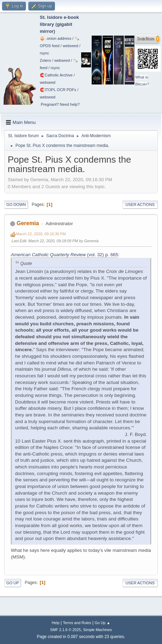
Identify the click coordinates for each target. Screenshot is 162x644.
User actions (140, 205)
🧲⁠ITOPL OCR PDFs (58, 90)
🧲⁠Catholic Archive (56, 75)
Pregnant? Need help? (60, 104)
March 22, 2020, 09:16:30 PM (41, 234)
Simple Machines (98, 630)
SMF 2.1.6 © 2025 (65, 630)
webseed (70, 46)
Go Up (13, 583)
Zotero (45, 60)
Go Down (16, 205)
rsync (45, 53)
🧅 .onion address (56, 38)
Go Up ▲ (102, 623)
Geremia (28, 223)
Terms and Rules (77, 623)
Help (56, 623)
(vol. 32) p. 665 (65, 255)
